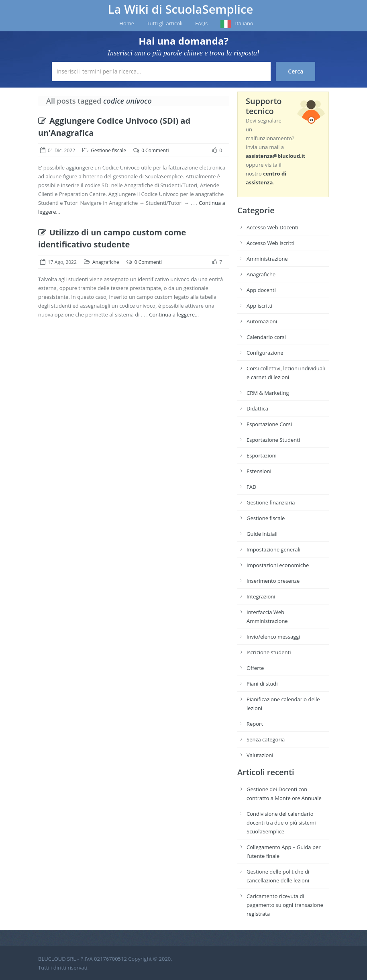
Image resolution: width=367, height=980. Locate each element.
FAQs (201, 23)
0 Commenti (155, 150)
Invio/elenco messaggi (273, 637)
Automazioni (262, 321)
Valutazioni (260, 755)
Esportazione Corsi (269, 424)
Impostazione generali (273, 549)
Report (255, 724)
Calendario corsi (266, 337)
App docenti (261, 290)
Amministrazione (267, 259)
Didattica (257, 408)
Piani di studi (262, 684)
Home (127, 23)
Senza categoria (266, 739)
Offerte (255, 668)
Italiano (244, 23)
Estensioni (259, 471)
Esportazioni (262, 455)
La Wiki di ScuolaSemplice (181, 9)
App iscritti (259, 306)
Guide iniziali (262, 534)
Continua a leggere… (174, 314)
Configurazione (265, 353)
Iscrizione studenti (269, 652)
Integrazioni (261, 596)
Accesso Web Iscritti (270, 243)
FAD (251, 487)
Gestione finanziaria (271, 502)
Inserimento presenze (273, 581)
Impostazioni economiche (278, 565)
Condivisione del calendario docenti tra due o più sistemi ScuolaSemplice (281, 823)
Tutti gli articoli (164, 23)
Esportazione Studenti (273, 440)
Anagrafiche (106, 262)
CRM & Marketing (268, 393)
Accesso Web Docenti (272, 227)
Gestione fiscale (108, 150)
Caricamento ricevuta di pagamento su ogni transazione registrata (285, 905)
